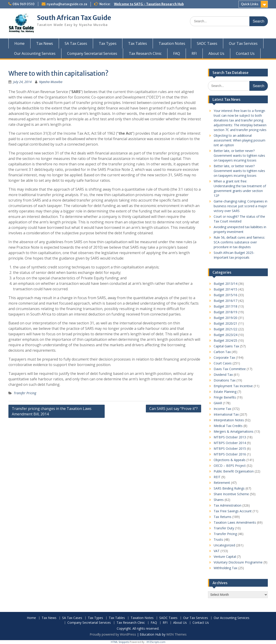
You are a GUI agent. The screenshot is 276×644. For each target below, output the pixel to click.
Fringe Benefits (225, 397)
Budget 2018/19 (225, 312)
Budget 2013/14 (225, 284)
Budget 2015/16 (225, 295)
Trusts (218, 539)
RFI (194, 53)
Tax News (45, 43)
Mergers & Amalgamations (234, 431)
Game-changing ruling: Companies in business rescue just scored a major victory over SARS (241, 206)
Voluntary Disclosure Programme (238, 562)
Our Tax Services (243, 43)
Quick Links (250, 4)
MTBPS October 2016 (230, 454)
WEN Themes (176, 634)
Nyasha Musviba (51, 82)
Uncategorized (224, 545)
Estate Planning (225, 392)
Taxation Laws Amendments (235, 522)
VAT (217, 551)
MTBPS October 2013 (230, 437)
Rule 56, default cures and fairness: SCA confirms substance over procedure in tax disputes (239, 242)
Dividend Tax (223, 375)
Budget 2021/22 (225, 329)
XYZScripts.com (156, 642)
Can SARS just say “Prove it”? (173, 409)
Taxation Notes (172, 43)
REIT (217, 477)
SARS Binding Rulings (229, 488)
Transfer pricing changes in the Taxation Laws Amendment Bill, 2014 (52, 411)
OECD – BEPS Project (230, 466)
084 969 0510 (24, 4)
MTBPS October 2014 (230, 443)
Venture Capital (225, 557)
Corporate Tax (224, 357)
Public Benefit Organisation (234, 471)
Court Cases (223, 363)
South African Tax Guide (74, 18)
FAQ (177, 53)
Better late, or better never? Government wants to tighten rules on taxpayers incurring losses (239, 155)
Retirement (222, 483)
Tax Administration (228, 505)
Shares (219, 500)
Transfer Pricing (25, 393)
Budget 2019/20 (225, 318)
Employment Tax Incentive (233, 386)
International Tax (226, 414)
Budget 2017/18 (225, 306)
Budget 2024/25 (225, 340)
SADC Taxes (207, 43)
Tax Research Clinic (145, 53)
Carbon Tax (222, 352)
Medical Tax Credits (228, 426)
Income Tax (222, 409)
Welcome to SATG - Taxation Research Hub (149, 4)
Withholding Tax (225, 568)
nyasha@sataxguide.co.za (67, 4)
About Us (216, 53)
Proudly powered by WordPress (113, 634)
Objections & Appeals (230, 460)
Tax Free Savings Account (233, 511)
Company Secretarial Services (92, 53)
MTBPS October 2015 (230, 448)
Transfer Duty (224, 528)
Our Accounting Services (35, 53)
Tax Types (108, 43)
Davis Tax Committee (230, 369)
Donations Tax (225, 380)
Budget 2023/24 (225, 335)
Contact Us (245, 53)
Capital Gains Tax (226, 346)
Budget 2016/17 (225, 301)
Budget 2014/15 (225, 289)
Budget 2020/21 (225, 323)
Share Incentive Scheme (231, 494)
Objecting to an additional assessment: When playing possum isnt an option (239, 140)
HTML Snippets (120, 642)
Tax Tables (138, 43)
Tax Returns (223, 517)
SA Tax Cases (76, 43)
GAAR (218, 403)
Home (19, 43)
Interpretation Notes (229, 420)
